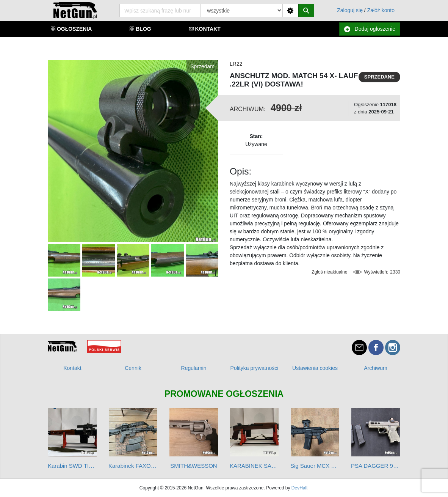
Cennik (133, 368)
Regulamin (194, 368)
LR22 (236, 64)
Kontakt (72, 368)
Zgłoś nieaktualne (329, 272)
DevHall (299, 488)
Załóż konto (381, 10)
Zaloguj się (350, 10)
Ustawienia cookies (315, 368)
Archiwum (375, 368)
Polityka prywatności (255, 368)
